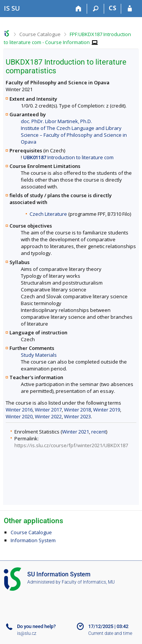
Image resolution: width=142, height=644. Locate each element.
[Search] (96, 9)
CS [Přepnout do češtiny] (112, 8)
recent (99, 432)
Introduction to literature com (68, 157)
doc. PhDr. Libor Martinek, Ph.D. (56, 121)
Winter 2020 (19, 416)
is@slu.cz (27, 633)
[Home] (79, 9)
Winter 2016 (19, 410)
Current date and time (110, 633)
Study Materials (39, 355)
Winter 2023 (77, 416)
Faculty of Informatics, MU (88, 582)
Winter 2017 (48, 410)
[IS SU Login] (130, 9)
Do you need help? (36, 626)
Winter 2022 (48, 416)
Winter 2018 (77, 410)
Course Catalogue (40, 34)
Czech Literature (48, 214)
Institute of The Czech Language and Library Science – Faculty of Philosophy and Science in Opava (74, 135)
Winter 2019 (107, 410)
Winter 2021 (76, 432)
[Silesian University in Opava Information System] (12, 8)
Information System (33, 540)
